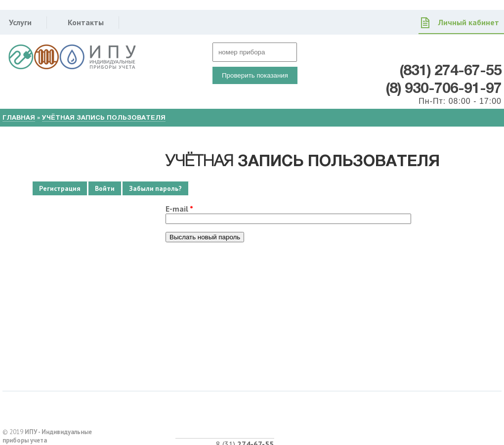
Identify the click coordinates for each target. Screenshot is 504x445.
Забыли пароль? (159, 188)
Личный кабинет (469, 22)
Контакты (86, 22)
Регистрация (60, 188)
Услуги (20, 22)
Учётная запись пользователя (104, 117)
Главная (19, 117)
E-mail (179, 209)
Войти (105, 188)
